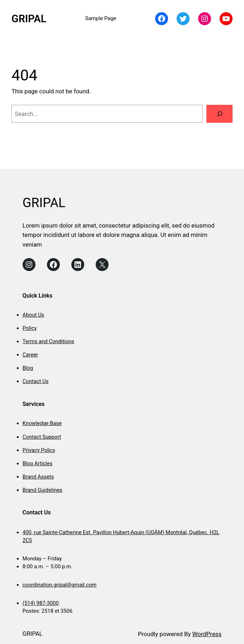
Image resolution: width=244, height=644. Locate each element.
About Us (33, 315)
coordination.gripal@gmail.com (59, 585)
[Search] (219, 114)
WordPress (207, 634)
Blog (28, 368)
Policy (30, 328)
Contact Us (36, 381)
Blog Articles (38, 463)
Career (30, 355)
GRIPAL (29, 19)
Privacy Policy (39, 450)
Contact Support (42, 437)
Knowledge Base (42, 423)
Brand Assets (38, 477)
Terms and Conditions (48, 341)
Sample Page (101, 18)
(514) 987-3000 (41, 603)
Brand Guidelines (42, 490)
